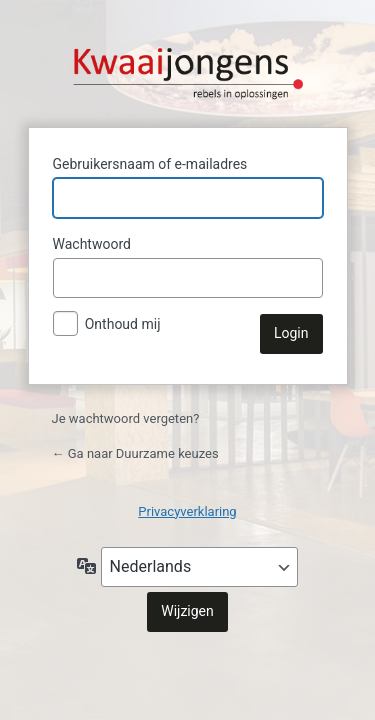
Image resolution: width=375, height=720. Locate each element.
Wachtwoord (92, 244)
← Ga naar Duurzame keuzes (135, 453)
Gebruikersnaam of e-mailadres (150, 164)
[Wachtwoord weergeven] (303, 278)
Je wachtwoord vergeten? (126, 418)
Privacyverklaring (187, 511)
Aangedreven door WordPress (188, 61)
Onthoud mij (123, 324)
